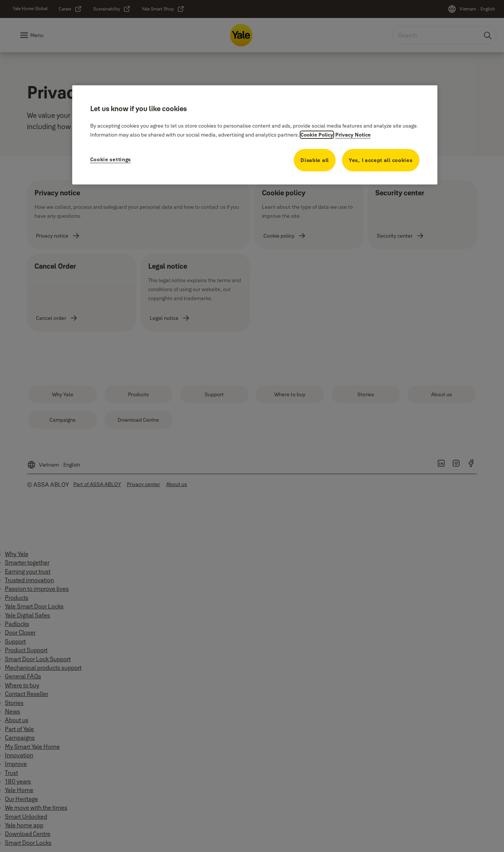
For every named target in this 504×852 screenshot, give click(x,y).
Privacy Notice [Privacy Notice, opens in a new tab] (353, 135)
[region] (255, 135)
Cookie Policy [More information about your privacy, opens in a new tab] (317, 135)
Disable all (315, 160)
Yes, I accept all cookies (381, 160)
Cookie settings (111, 159)
